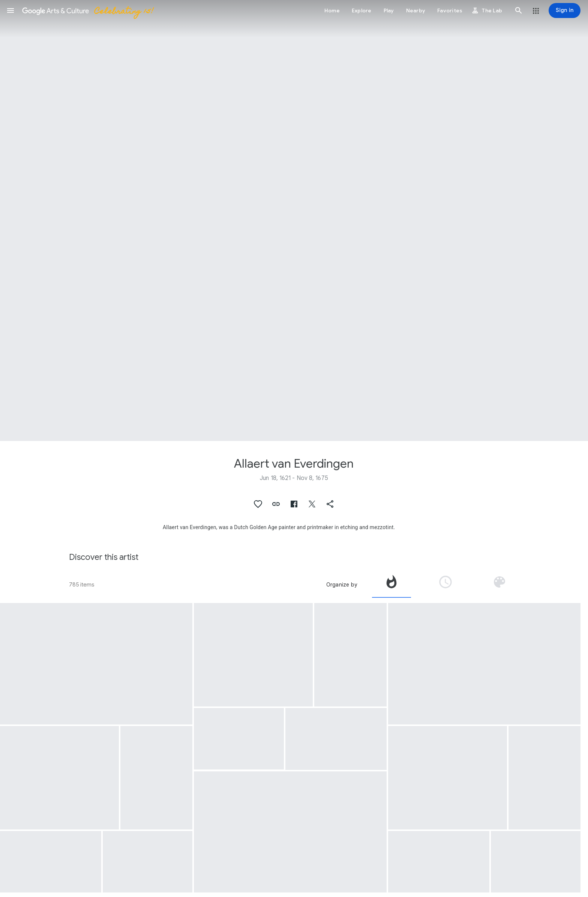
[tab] (391, 585)
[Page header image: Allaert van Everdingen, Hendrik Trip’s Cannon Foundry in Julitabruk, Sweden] (294, 220)
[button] (10, 10)
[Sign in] (565, 10)
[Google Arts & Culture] (87, 10)
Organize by (342, 585)
